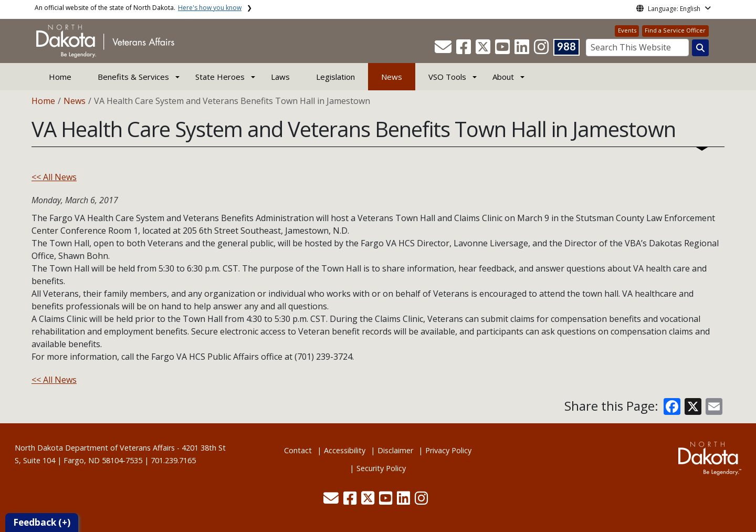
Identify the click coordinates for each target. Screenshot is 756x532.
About (503, 77)
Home (60, 77)
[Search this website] (700, 48)
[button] (444, 50)
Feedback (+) (42, 522)
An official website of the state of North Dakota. (138, 8)
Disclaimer (395, 450)
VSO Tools (447, 77)
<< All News (54, 177)
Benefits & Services (133, 77)
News (392, 77)
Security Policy (381, 468)
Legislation (335, 77)
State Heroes (220, 77)
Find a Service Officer (675, 30)
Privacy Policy (448, 450)
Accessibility (345, 450)
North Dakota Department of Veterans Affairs (95, 448)
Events (627, 30)
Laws (280, 77)
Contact (298, 450)
